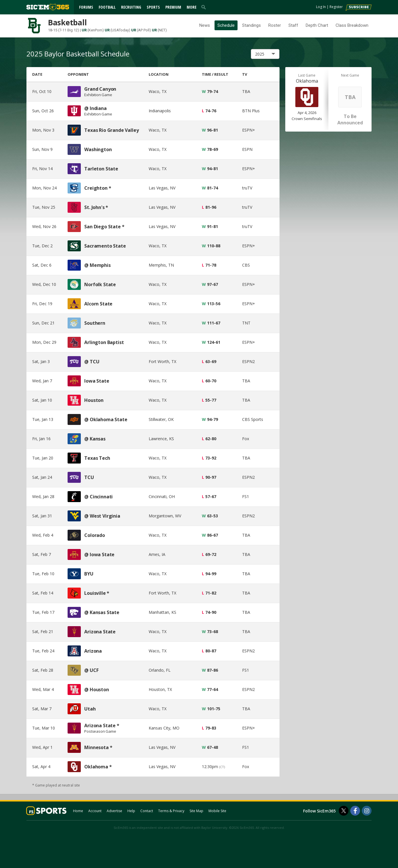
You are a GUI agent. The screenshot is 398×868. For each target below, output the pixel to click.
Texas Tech (97, 458)
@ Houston (97, 690)
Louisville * (97, 593)
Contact (147, 811)
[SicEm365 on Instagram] (367, 811)
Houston (94, 400)
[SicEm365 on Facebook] (355, 811)
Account (95, 811)
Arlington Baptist (104, 342)
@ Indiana (95, 108)
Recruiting (131, 7)
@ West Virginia (102, 516)
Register (336, 7)
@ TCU (92, 362)
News (205, 25)
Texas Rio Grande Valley (111, 130)
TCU (89, 477)
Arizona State (100, 632)
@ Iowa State (99, 554)
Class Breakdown (352, 25)
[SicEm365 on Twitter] (344, 811)
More (192, 7)
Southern (95, 323)
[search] (205, 7)
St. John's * (96, 207)
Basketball (67, 22)
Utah (90, 709)
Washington (98, 149)
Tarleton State (101, 169)
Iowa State (97, 381)
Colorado (95, 535)
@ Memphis (97, 265)
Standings (251, 25)
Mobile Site (217, 811)
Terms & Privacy (171, 811)
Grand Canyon (100, 89)
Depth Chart (317, 25)
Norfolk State (100, 284)
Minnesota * (98, 747)
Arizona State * (102, 725)
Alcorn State (98, 304)
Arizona (93, 651)
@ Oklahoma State (106, 419)
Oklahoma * (98, 767)
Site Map (196, 811)
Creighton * (98, 188)
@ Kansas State (102, 612)
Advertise (114, 811)
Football (107, 7)
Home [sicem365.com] (78, 811)
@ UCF (91, 670)
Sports (153, 7)
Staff (293, 25)
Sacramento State (105, 246)
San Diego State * (104, 227)
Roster (275, 25)
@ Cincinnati (98, 497)
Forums (86, 7)
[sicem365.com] (48, 7)
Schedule (226, 25)
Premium (173, 7)
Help (131, 811)
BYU (89, 574)
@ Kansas (95, 439)
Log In (321, 7)
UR (84, 30)
